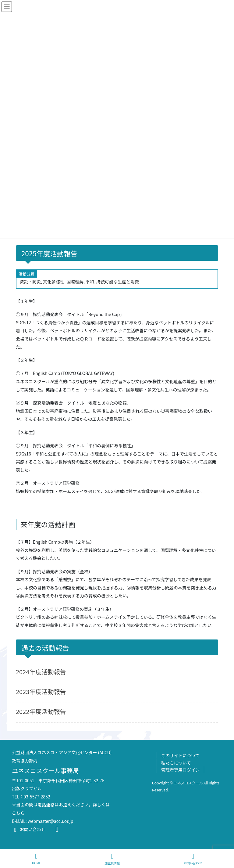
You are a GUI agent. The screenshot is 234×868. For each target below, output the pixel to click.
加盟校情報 (112, 859)
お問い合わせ (29, 829)
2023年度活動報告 (41, 692)
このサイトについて (180, 755)
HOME (36, 859)
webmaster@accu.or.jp (51, 821)
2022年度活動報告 (41, 711)
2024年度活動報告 (41, 672)
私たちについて (176, 763)
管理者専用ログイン (180, 770)
